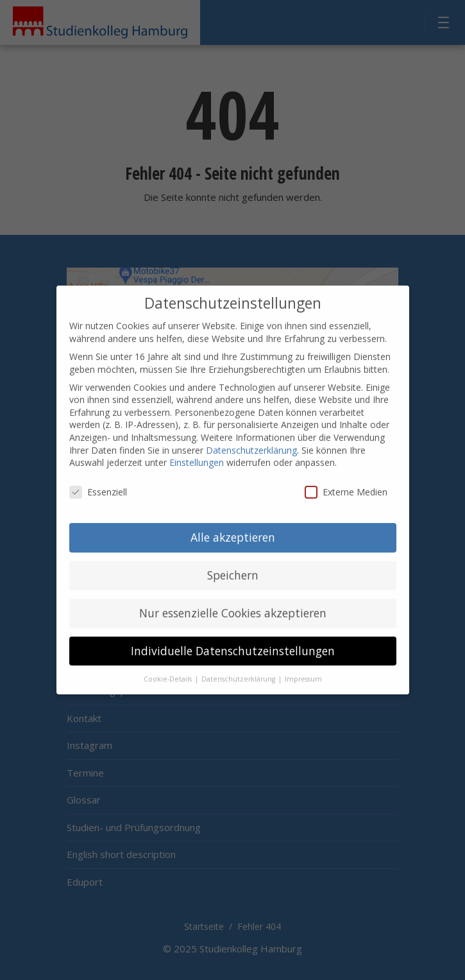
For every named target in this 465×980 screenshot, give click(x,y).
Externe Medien (346, 482)
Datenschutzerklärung (251, 440)
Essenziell (98, 482)
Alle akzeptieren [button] (233, 527)
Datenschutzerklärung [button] (239, 669)
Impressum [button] (303, 669)
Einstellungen (197, 453)
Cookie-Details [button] (169, 669)
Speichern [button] (233, 565)
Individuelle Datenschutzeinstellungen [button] (233, 640)
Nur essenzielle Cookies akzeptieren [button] (233, 603)
